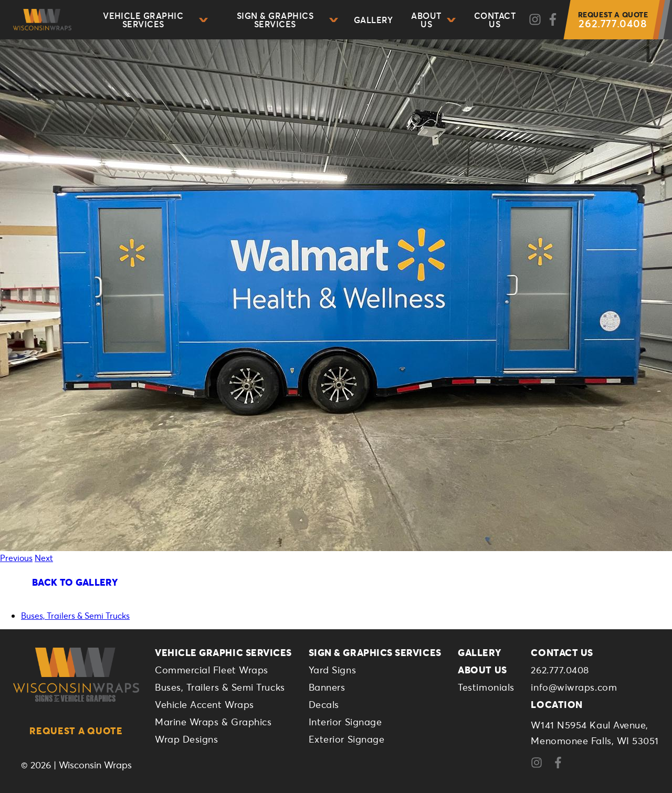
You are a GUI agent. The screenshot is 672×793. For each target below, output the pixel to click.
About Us (433, 20)
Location (556, 704)
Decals (324, 704)
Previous (16, 558)
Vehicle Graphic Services (155, 20)
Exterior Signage (347, 739)
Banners (327, 687)
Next (44, 558)
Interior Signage (345, 722)
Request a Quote (76, 731)
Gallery (373, 20)
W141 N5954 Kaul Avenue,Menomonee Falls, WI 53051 (595, 733)
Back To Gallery (75, 582)
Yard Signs (332, 670)
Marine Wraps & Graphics (213, 722)
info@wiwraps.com (574, 687)
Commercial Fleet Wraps (212, 670)
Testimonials (486, 687)
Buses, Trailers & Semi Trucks (75, 615)
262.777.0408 (613, 20)
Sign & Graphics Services (287, 20)
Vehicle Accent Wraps (204, 704)
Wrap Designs (186, 739)
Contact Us (495, 20)
